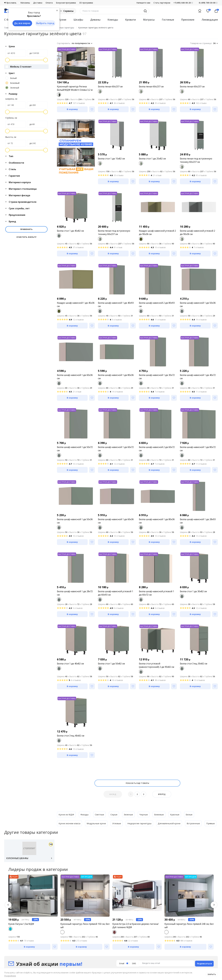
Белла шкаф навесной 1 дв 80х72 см (198, 449)
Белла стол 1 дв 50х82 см (111, 664)
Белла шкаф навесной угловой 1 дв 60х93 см (116, 593)
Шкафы (78, 20)
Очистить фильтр (26, 237)
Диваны (95, 20)
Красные (176, 814)
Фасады (85, 814)
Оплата (49, 3)
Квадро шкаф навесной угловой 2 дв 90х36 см (157, 232)
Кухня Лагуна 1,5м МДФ (21, 934)
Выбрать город (45, 23)
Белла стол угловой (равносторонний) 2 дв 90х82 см (156, 665)
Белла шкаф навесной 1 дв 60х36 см (75, 377)
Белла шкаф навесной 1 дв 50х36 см (198, 304)
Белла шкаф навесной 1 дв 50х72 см (75, 449)
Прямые (63, 832)
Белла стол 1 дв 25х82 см (152, 159)
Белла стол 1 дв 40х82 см (70, 664)
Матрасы (149, 20)
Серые (115, 814)
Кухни (62, 20)
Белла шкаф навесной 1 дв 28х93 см (198, 521)
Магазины (25, 3)
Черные (144, 814)
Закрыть (211, 974)
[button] (8, 915)
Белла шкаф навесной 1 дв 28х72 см (75, 593)
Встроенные (197, 823)
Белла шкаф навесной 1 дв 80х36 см (116, 377)
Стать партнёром (162, 3)
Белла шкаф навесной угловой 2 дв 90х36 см (197, 232)
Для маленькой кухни (172, 823)
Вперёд (162, 794)
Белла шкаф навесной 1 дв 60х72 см (116, 449)
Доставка (38, 3)
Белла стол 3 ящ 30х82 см (194, 664)
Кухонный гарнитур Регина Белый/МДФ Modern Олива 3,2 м (75, 88)
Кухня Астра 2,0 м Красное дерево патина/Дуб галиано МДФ (136, 936)
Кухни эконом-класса (70, 823)
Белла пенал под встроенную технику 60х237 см (196, 160)
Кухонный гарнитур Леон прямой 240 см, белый (189, 936)
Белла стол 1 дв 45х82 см (70, 231)
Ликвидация (210, 20)
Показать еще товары (137, 783)
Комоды (113, 20)
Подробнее (10, 976)
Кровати (131, 20)
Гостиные (168, 20)
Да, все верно (22, 23)
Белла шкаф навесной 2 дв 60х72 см (157, 449)
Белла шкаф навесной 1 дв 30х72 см (157, 377)
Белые (191, 814)
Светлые (100, 814)
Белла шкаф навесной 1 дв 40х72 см (198, 377)
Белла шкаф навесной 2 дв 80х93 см (157, 304)
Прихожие (188, 20)
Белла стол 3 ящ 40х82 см (71, 736)
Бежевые (160, 814)
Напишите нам (143, 3)
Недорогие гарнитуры (142, 823)
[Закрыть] (57, 10)
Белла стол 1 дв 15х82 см (111, 159)
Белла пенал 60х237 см (110, 87)
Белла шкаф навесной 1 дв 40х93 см (116, 304)
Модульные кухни (98, 823)
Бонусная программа (66, 3)
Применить (26, 229)
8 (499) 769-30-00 (207, 3)
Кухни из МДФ (66, 814)
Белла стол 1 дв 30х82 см (193, 591)
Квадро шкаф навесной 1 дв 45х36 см (76, 304)
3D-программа (86, 3)
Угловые (119, 823)
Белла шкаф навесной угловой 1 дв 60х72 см (156, 593)
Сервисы (66, 11)
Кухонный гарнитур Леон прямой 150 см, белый (85, 936)
